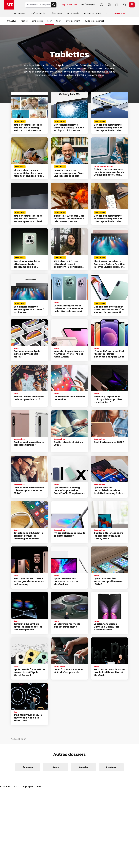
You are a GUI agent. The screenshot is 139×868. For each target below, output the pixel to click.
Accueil (24, 21)
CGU (17, 786)
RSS (39, 786)
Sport (59, 21)
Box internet (20, 13)
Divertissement (73, 21)
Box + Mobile (73, 13)
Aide (102, 5)
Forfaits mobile (38, 13)
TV (107, 13)
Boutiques (109, 5)
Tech (50, 21)
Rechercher (54, 5)
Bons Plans (119, 13)
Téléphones (56, 13)
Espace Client (132, 5)
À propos (28, 786)
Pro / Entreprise (88, 5)
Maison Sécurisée (93, 13)
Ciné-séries (37, 21)
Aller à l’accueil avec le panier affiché (117, 5)
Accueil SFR (9, 5)
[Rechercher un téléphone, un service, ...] (38, 5)
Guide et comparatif (94, 21)
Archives (5, 786)
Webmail (124, 5)
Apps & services (69, 5)
